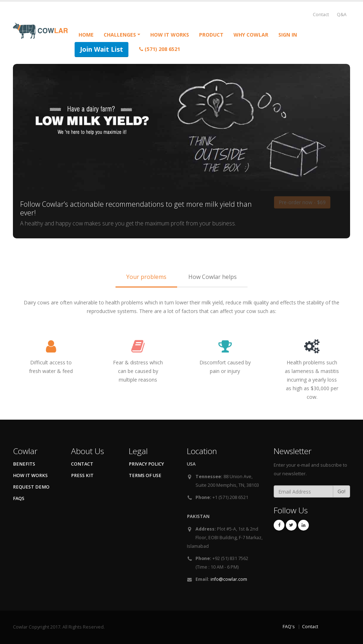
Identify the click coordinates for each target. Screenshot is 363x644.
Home (86, 35)
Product (211, 35)
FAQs (19, 498)
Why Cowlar (251, 35)
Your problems (146, 277)
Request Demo (31, 487)
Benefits (24, 464)
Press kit (82, 475)
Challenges (120, 35)
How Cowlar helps (213, 277)
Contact (321, 15)
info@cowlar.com (229, 579)
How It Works (30, 475)
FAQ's (289, 627)
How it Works (170, 35)
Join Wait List (102, 49)
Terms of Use (145, 475)
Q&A (342, 15)
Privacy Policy (146, 464)
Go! (341, 491)
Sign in (288, 35)
